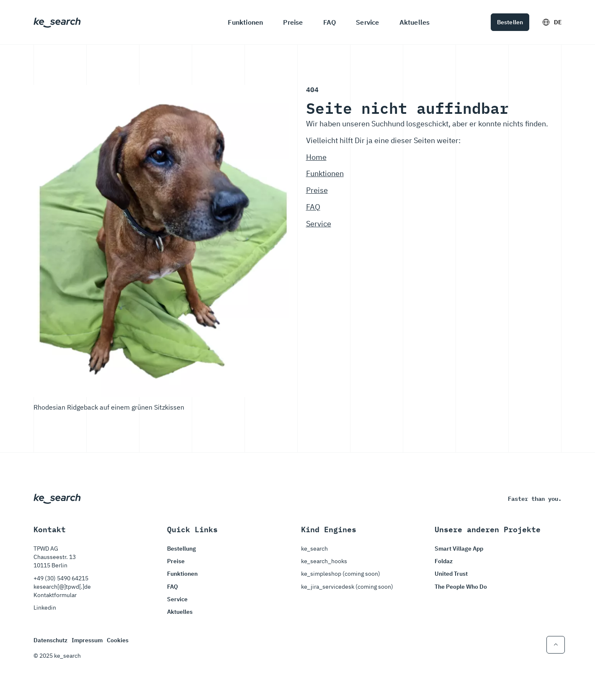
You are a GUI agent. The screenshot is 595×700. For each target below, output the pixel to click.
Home (316, 157)
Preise (293, 22)
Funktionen (245, 22)
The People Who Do (461, 587)
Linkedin (45, 608)
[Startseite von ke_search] (57, 22)
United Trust (451, 574)
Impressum (87, 640)
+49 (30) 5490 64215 (61, 578)
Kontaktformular (55, 595)
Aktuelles (415, 22)
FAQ (330, 22)
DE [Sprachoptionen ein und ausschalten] (552, 22)
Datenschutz (50, 640)
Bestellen (510, 22)
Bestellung (182, 549)
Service (367, 22)
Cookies (118, 640)
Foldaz (444, 561)
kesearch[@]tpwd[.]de (62, 587)
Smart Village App (459, 549)
